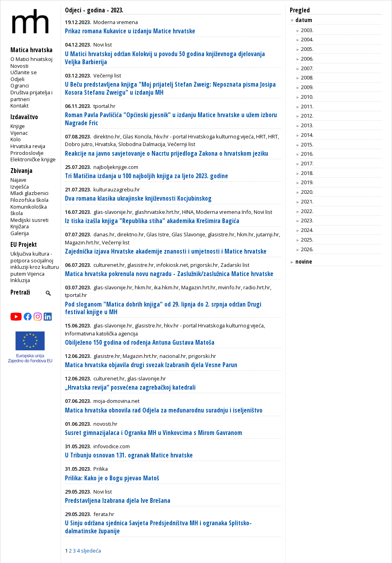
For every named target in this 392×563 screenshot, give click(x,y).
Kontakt (19, 106)
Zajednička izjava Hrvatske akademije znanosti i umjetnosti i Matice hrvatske (166, 251)
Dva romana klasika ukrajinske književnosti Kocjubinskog (138, 198)
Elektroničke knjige (33, 159)
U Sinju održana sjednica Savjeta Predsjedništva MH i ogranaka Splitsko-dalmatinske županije (158, 527)
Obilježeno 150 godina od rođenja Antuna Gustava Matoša (140, 342)
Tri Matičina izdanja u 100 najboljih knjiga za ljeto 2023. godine (146, 176)
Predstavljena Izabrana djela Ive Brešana (118, 501)
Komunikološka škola (29, 210)
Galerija (20, 233)
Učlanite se (24, 72)
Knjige (18, 126)
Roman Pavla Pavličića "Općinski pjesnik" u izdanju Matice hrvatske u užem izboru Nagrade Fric (171, 119)
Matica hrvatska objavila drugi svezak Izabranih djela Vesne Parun (151, 365)
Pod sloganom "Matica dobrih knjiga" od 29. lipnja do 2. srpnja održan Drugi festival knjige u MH (163, 308)
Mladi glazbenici (29, 193)
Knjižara (20, 226)
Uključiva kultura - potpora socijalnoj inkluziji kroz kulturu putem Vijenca (35, 264)
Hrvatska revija (28, 146)
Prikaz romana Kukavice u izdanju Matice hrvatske (130, 31)
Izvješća (20, 187)
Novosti (19, 66)
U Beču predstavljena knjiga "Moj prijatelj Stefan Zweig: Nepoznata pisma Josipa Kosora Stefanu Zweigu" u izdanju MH (170, 88)
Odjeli (17, 79)
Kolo (16, 139)
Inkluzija (20, 280)
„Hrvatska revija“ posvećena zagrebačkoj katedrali (130, 387)
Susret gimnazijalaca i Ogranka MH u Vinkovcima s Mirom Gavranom (154, 433)
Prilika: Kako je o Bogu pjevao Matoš (112, 478)
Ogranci (20, 85)
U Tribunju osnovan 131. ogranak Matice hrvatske (129, 455)
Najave (18, 180)
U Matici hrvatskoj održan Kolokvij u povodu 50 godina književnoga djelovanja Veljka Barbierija (165, 58)
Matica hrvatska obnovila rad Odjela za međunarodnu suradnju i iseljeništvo (164, 410)
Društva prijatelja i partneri (31, 96)
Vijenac (19, 133)
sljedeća (91, 551)
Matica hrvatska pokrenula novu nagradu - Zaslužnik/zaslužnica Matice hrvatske (169, 274)
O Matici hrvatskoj (31, 59)
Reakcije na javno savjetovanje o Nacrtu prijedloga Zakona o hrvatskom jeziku (167, 153)
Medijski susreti (29, 220)
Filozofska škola (29, 200)
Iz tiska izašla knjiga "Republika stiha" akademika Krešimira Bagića (152, 221)
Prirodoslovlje (27, 153)
